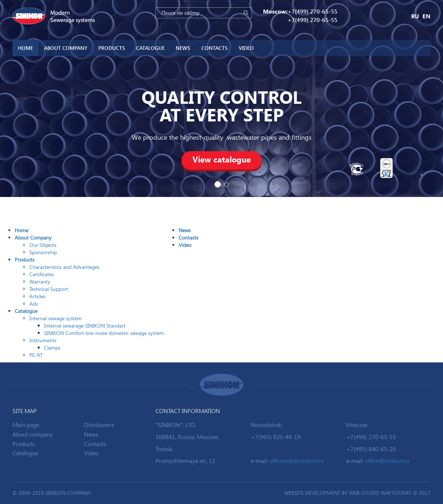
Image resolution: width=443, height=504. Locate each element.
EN (426, 16)
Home (25, 48)
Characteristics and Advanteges (64, 267)
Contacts (215, 48)
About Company (66, 48)
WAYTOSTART (396, 493)
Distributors (99, 425)
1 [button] (218, 184)
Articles (37, 296)
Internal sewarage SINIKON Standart (85, 326)
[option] (221, 98)
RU (415, 16)
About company (33, 434)
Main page (26, 425)
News (183, 48)
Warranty (40, 282)
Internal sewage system (56, 318)
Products (112, 48)
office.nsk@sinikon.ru (297, 461)
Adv (34, 304)
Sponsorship (43, 252)
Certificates (42, 274)
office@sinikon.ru (387, 461)
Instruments (43, 340)
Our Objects (43, 245)
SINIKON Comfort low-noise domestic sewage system (104, 333)
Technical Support (49, 289)
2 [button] (227, 185)
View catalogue (222, 159)
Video (246, 48)
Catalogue (150, 48)
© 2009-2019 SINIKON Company (52, 493)
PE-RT (36, 355)
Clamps (52, 348)
